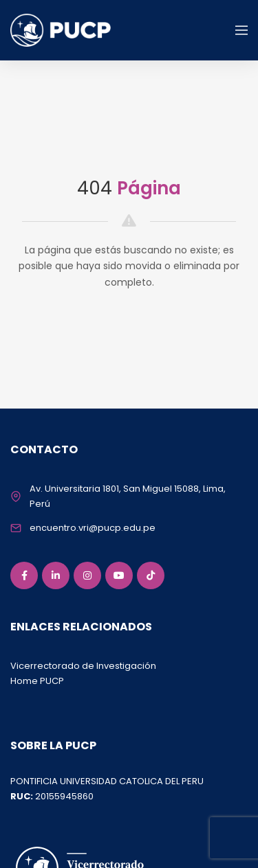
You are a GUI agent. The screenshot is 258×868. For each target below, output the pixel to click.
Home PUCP (37, 681)
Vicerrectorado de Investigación (83, 666)
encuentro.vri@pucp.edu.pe (93, 528)
